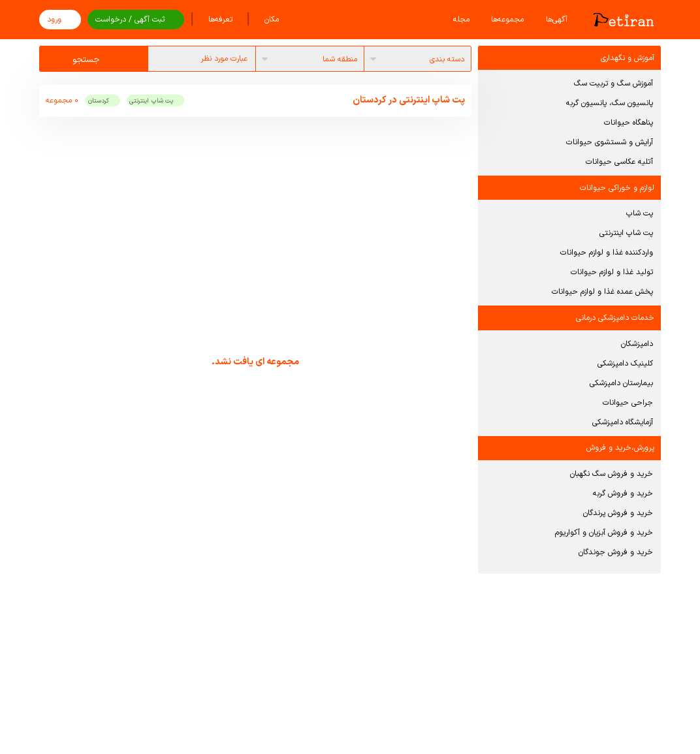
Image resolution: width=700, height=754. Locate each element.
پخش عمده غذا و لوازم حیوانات (602, 292)
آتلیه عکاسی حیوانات (619, 162)
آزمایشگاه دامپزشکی (623, 422)
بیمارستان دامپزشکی (621, 383)
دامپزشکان (637, 344)
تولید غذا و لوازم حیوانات (612, 272)
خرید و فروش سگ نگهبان (612, 474)
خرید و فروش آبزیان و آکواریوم (604, 533)
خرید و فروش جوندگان (616, 552)
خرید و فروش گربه (623, 494)
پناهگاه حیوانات (628, 123)
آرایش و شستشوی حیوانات (610, 142)
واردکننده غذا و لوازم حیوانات (607, 253)
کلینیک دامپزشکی (625, 364)
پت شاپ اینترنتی (626, 233)
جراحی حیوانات (628, 403)
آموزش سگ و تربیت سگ (613, 84)
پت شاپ (640, 213)
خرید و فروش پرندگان (618, 513)
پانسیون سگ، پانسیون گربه (610, 103)
